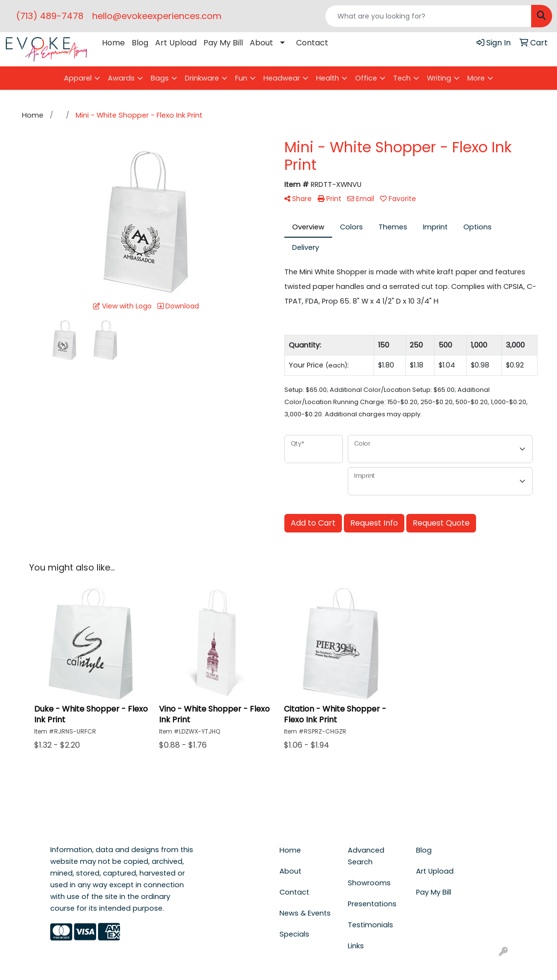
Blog (140, 43)
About (261, 43)
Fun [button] (241, 78)
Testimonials (370, 925)
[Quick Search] (428, 16)
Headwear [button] (282, 78)
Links (356, 946)
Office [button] (366, 78)
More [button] (476, 78)
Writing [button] (439, 78)
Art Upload (176, 43)
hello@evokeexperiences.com (157, 16)
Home (113, 43)
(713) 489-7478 (50, 16)
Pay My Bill (223, 43)
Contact (312, 43)
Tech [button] (402, 78)
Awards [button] (121, 78)
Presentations (372, 904)
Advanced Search (366, 856)
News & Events (305, 913)
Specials (294, 934)
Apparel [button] (78, 78)
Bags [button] (160, 78)
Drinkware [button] (202, 78)
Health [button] (328, 78)
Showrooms (369, 883)
